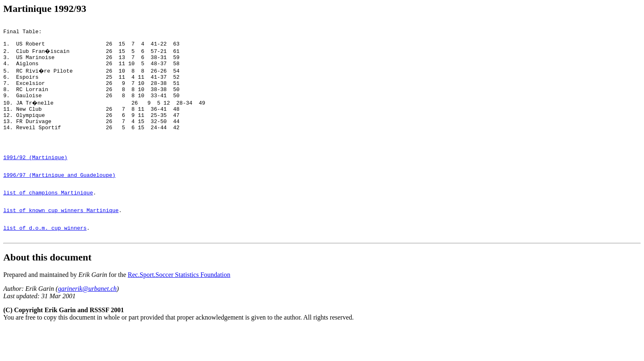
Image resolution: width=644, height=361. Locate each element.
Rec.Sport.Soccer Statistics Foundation (179, 308)
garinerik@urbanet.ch (87, 322)
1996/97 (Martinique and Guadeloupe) (59, 199)
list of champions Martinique (48, 219)
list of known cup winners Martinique (61, 240)
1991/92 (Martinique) (35, 179)
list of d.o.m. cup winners (45, 260)
